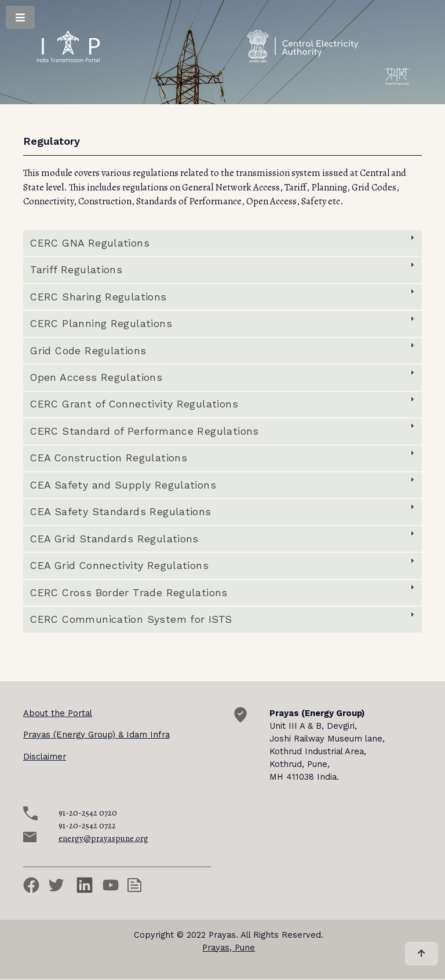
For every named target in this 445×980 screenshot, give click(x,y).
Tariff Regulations (76, 270)
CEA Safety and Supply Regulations (123, 485)
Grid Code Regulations (88, 351)
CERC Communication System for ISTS (131, 619)
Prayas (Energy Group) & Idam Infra (96, 735)
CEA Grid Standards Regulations (114, 539)
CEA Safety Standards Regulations (121, 512)
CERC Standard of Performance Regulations (144, 431)
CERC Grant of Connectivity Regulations (134, 404)
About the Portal (58, 713)
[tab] (222, 243)
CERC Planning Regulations (101, 324)
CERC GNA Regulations (90, 243)
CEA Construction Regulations (109, 458)
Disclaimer (45, 757)
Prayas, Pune (229, 948)
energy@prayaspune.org (103, 838)
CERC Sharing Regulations (98, 297)
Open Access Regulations (96, 377)
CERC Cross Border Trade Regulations (129, 593)
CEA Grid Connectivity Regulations (119, 566)
